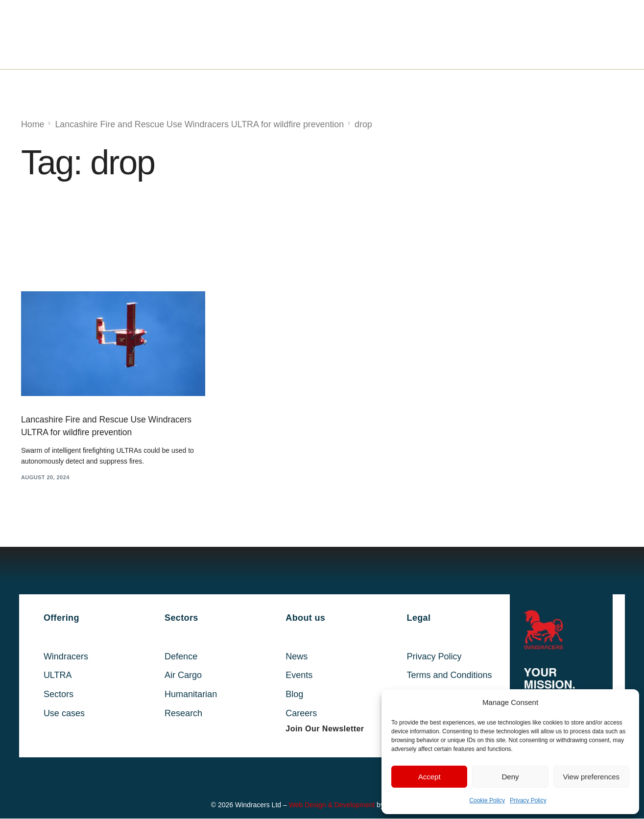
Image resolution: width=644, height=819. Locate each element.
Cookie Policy (487, 800)
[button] (325, 729)
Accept (429, 777)
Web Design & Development (332, 806)
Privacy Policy (528, 800)
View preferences (592, 777)
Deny (510, 777)
